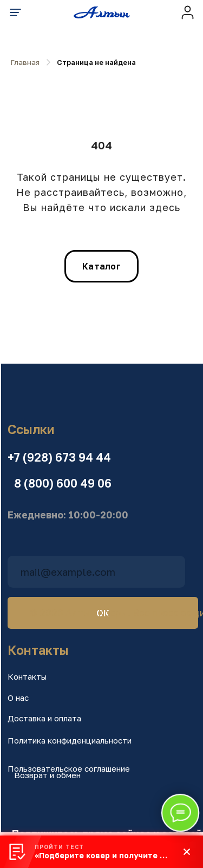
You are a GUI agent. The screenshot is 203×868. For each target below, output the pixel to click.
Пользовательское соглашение (69, 768)
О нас (18, 698)
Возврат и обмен (47, 775)
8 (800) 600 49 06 (63, 483)
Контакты (27, 676)
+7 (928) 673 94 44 (59, 457)
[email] (96, 572)
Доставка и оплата (44, 718)
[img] (188, 12)
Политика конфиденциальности (70, 740)
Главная (25, 62)
